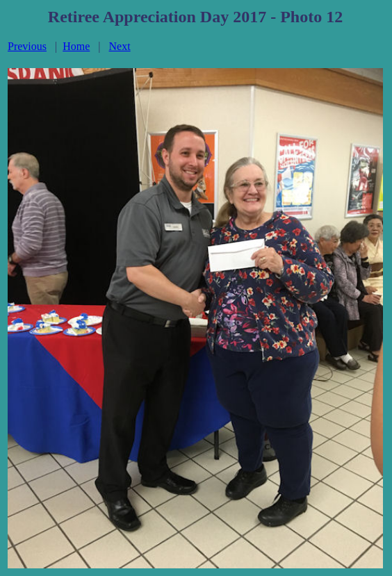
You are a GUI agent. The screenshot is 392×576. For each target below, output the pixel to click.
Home (76, 46)
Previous (27, 46)
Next (120, 46)
